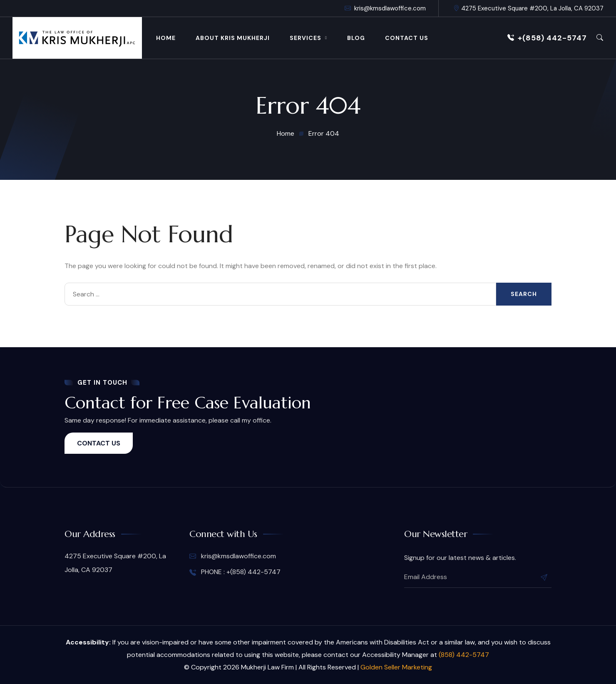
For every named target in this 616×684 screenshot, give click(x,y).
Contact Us (407, 38)
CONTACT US (99, 443)
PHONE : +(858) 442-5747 (235, 572)
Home (166, 38)
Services (306, 38)
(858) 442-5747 (464, 655)
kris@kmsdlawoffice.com (385, 8)
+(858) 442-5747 (547, 38)
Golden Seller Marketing (396, 667)
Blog (356, 38)
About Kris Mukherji (233, 38)
